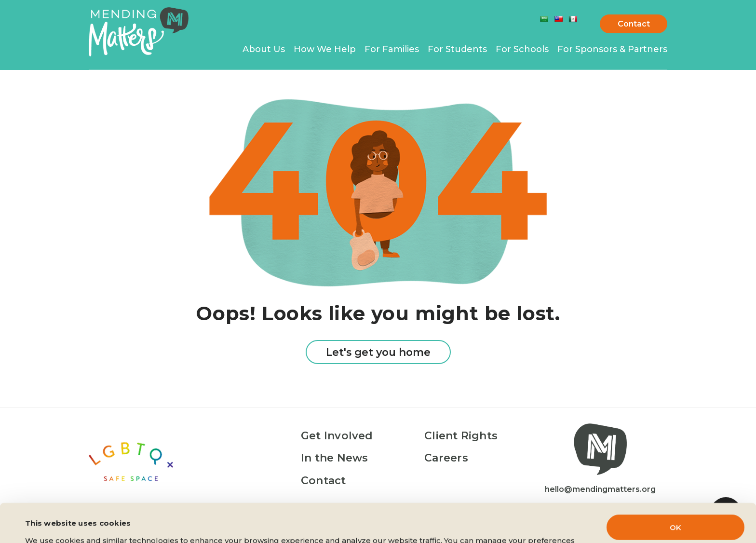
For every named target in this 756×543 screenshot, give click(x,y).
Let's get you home (378, 352)
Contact (634, 24)
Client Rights (461, 436)
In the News (334, 458)
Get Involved (337, 436)
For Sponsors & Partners (612, 49)
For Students (457, 49)
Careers (446, 458)
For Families (392, 49)
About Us (264, 49)
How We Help (325, 49)
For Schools (522, 49)
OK (675, 491)
